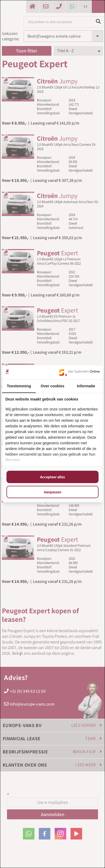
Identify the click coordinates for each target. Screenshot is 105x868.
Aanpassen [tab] (53, 492)
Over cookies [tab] (52, 386)
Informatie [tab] (86, 386)
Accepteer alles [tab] (52, 477)
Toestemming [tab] (19, 386)
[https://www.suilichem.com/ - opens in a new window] (79, 372)
